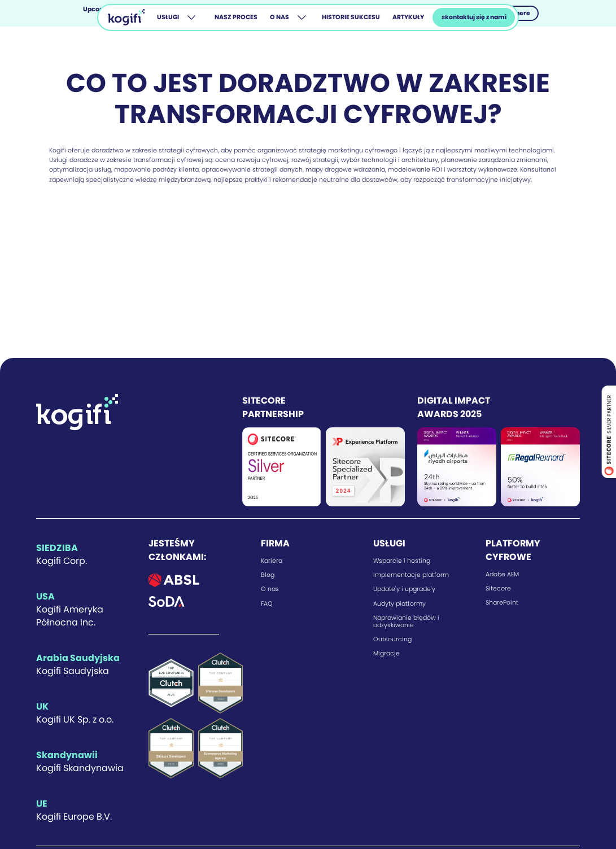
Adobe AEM (502, 574)
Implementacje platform (411, 575)
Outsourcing (392, 639)
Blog (268, 575)
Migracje (386, 653)
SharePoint (502, 603)
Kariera (272, 561)
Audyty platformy (399, 604)
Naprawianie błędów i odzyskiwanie (406, 622)
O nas (270, 589)
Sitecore (498, 588)
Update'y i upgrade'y (404, 589)
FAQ (267, 604)
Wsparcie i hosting (402, 561)
